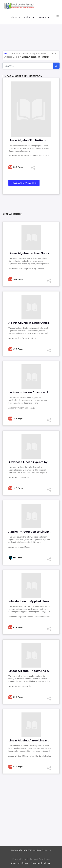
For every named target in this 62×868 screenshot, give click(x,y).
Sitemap (25, 863)
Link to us (29, 17)
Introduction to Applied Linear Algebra (35, 601)
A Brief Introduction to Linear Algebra (35, 532)
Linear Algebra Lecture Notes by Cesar (35, 253)
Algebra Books (40, 53)
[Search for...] (28, 66)
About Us (16, 17)
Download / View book (24, 183)
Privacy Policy (19, 859)
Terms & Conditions (40, 859)
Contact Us (44, 17)
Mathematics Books (20, 53)
